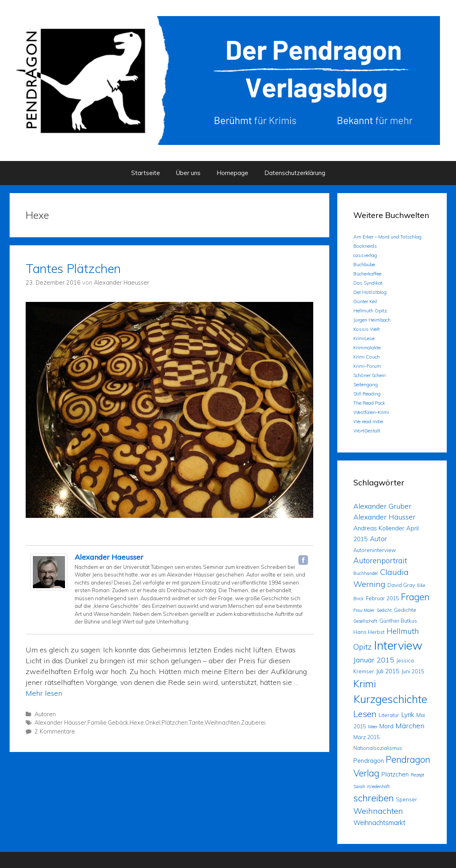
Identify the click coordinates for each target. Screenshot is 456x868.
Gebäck (118, 723)
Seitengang (366, 384)
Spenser (406, 799)
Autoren (45, 714)
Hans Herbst (369, 632)
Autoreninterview (375, 550)
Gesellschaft (365, 621)
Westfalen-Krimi (371, 412)
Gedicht (384, 610)
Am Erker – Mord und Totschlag (387, 237)
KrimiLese (364, 338)
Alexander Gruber (382, 506)
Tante (196, 723)
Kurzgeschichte (390, 699)
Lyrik (408, 714)
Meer (373, 727)
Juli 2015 (388, 671)
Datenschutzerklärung (295, 173)
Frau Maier (364, 610)
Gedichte (405, 610)
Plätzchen (175, 723)
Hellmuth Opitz (370, 311)
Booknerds (365, 246)
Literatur (389, 715)
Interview (398, 645)
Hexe (137, 723)
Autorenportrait (380, 560)
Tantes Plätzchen (73, 269)
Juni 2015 (413, 671)
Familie (97, 723)
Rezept (417, 775)
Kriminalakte (367, 347)
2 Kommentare (55, 731)
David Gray (401, 585)
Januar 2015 (374, 660)
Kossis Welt (367, 329)
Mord (386, 726)
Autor (378, 539)
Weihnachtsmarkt (379, 822)
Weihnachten (222, 723)
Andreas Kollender (379, 528)
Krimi (365, 684)
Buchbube (364, 264)
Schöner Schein (370, 375)
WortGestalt (367, 431)
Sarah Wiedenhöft (372, 786)
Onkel (153, 723)
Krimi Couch (367, 357)
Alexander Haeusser (109, 557)
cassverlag (365, 255)
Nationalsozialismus (378, 748)
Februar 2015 (382, 598)
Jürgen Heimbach (372, 320)
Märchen (410, 725)
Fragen (415, 597)
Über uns (188, 173)
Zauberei (253, 723)
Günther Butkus (398, 621)
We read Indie (368, 421)
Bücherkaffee (367, 274)
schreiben (374, 798)
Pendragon (369, 761)
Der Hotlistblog (370, 292)
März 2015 (367, 737)
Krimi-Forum (367, 366)
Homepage (232, 173)
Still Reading (367, 394)
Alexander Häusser (60, 723)
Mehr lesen (44, 693)
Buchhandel (366, 573)
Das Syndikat (368, 283)
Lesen (365, 714)
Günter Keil (365, 301)
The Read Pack (369, 403)
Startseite (146, 173)
